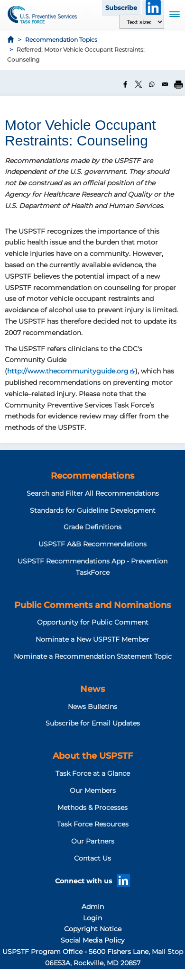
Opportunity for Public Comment (93, 622)
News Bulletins (92, 707)
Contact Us (92, 858)
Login (92, 918)
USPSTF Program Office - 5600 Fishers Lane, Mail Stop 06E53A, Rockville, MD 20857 (93, 957)
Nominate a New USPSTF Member (92, 639)
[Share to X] (139, 84)
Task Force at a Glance (93, 773)
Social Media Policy (93, 940)
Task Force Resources (93, 824)
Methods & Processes (92, 808)
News (92, 689)
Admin (93, 907)
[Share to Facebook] (125, 84)
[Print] (178, 84)
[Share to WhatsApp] (152, 84)
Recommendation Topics (61, 40)
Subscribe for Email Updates (93, 723)
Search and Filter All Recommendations (93, 493)
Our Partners (93, 841)
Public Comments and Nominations (92, 605)
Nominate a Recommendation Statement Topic (93, 656)
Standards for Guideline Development (93, 510)
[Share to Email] (165, 84)
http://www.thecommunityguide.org (68, 371)
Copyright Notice (93, 929)
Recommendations (92, 476)
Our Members (93, 790)
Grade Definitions (92, 527)
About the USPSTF (93, 756)
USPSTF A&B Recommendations (92, 544)
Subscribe (121, 8)
